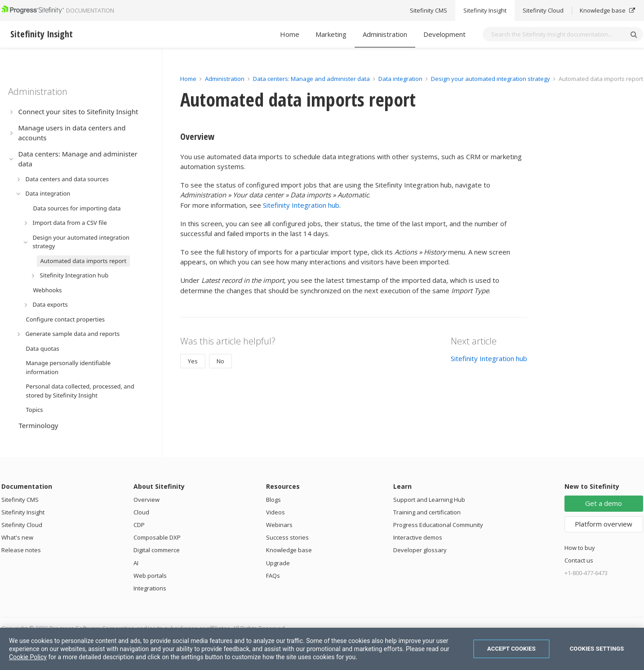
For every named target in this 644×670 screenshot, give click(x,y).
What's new (17, 537)
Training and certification (427, 512)
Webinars (279, 525)
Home (290, 34)
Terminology (39, 425)
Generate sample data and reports (73, 334)
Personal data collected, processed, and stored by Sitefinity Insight (80, 391)
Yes (193, 361)
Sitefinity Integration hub (74, 275)
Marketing (331, 34)
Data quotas (43, 348)
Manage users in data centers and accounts (72, 133)
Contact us (579, 560)
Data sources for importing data (77, 208)
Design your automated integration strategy (81, 242)
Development (444, 34)
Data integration (48, 193)
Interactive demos (418, 537)
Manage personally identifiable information (69, 367)
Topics (35, 410)
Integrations (150, 588)
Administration (385, 34)
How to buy (580, 548)
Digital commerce (157, 550)
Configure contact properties (66, 319)
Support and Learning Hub (429, 500)
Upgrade (278, 563)
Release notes (21, 550)
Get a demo (604, 503)
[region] (322, 649)
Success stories (287, 537)
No (220, 361)
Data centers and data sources (67, 179)
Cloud (141, 512)
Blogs (273, 500)
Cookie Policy (28, 657)
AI (136, 563)
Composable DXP (157, 537)
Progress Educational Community (438, 525)
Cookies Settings (597, 649)
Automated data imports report (84, 261)
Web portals (150, 576)
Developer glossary (420, 550)
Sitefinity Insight (23, 512)
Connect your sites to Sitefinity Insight (78, 112)
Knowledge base (289, 550)
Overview (147, 500)
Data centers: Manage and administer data (78, 159)
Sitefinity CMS (20, 500)
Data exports (50, 304)
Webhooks (48, 290)
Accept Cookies (511, 649)
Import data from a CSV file (70, 223)
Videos (275, 512)
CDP (139, 525)
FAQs (273, 576)
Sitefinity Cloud (22, 525)
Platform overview (604, 524)
